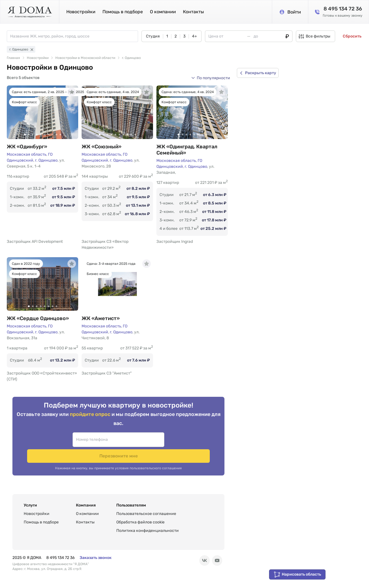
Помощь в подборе (123, 12)
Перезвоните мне (166, 445)
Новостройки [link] (38, 58)
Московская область (27, 154)
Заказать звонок (96, 553)
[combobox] (74, 36)
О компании (163, 12)
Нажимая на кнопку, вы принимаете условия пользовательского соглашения (118, 458)
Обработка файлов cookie (140, 518)
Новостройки (81, 12)
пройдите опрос (91, 420)
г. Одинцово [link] (131, 58)
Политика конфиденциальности (148, 526)
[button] (211, 78)
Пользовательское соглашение (146, 509)
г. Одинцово (46, 160)
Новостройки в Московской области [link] (85, 58)
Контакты (193, 12)
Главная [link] (13, 58)
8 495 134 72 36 (60, 553)
